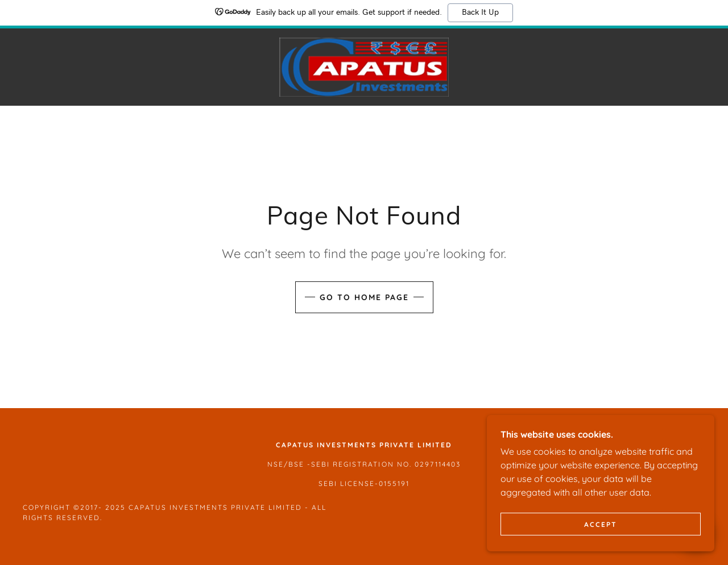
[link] (364, 66)
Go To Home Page (364, 297)
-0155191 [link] (392, 483)
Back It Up (480, 13)
